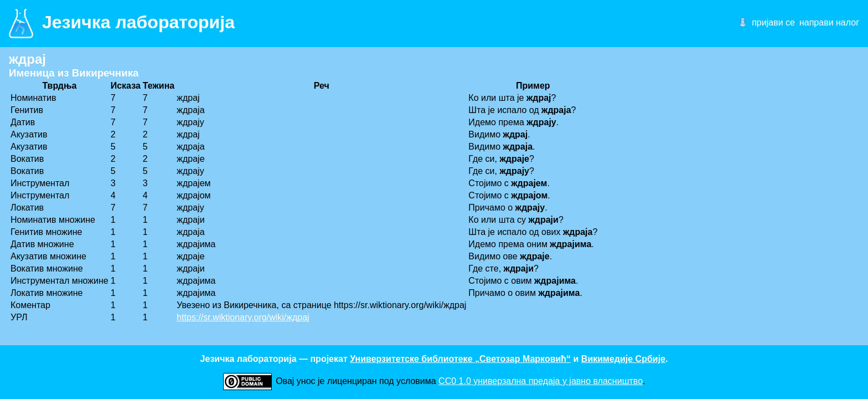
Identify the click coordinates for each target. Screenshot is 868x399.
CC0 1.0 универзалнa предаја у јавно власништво (541, 381)
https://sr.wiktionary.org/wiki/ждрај (243, 317)
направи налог (829, 22)
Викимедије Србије (623, 359)
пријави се (773, 22)
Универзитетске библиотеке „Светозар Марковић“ (460, 359)
